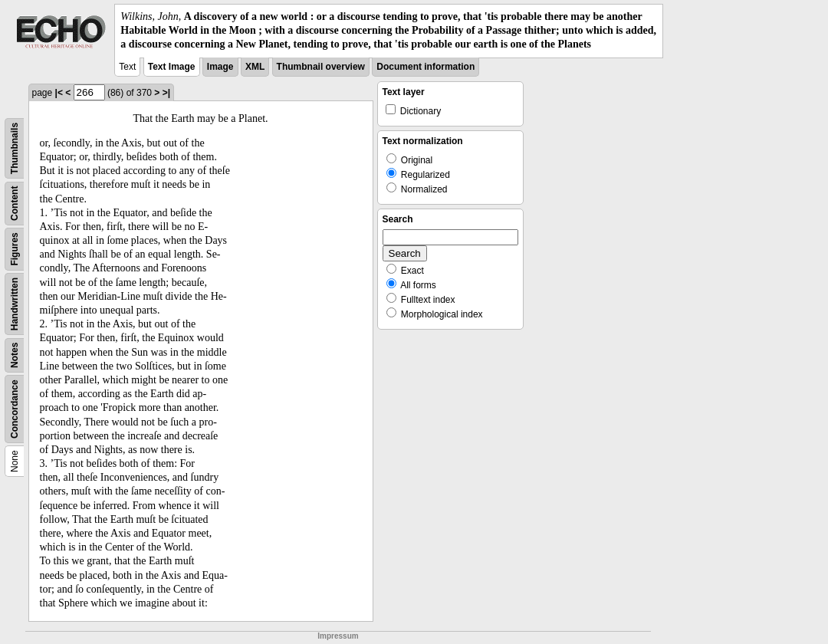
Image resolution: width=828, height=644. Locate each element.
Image (220, 67)
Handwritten (15, 303)
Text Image (172, 67)
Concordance (15, 409)
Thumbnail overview (321, 67)
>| (166, 93)
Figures (15, 249)
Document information (426, 67)
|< (59, 93)
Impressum (338, 636)
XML (255, 67)
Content (15, 203)
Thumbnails (15, 148)
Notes (15, 355)
